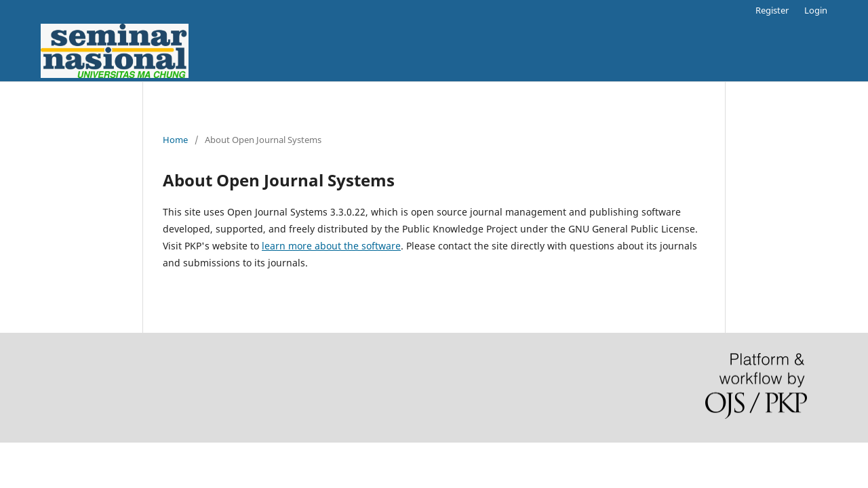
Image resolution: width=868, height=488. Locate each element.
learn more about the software (331, 246)
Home (175, 140)
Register (772, 10)
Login (816, 10)
